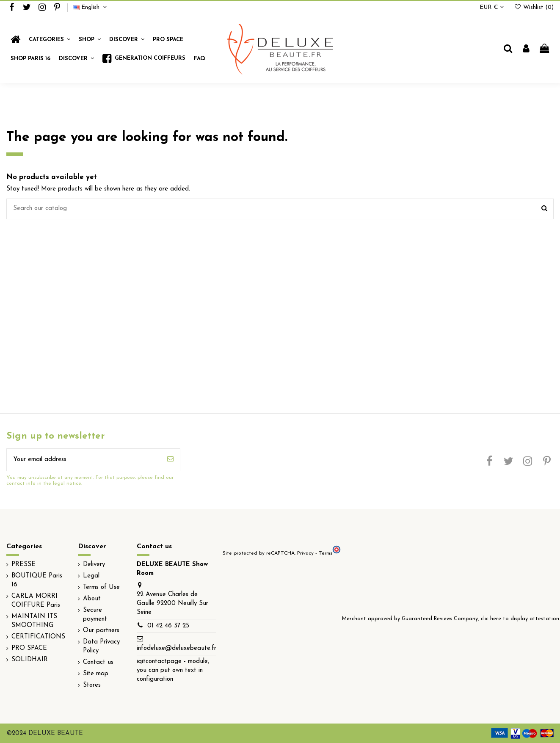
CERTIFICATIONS (38, 637)
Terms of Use (101, 587)
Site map (96, 674)
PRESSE (23, 565)
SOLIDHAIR (30, 660)
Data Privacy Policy (101, 646)
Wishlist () (534, 7)
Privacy (305, 553)
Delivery (94, 565)
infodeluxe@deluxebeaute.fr (177, 648)
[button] (90, 40)
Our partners (101, 631)
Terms (326, 553)
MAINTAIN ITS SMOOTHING (34, 621)
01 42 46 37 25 (168, 626)
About (92, 599)
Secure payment (95, 615)
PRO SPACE (29, 648)
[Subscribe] (170, 460)
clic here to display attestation (520, 619)
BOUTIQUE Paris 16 (37, 580)
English (91, 7)
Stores (92, 685)
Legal (91, 576)
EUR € (492, 7)
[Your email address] (84, 460)
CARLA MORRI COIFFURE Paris (36, 601)
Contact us (98, 662)
